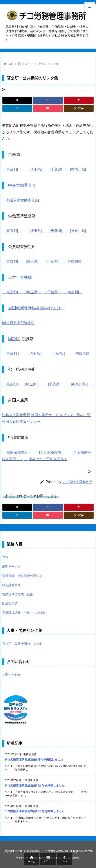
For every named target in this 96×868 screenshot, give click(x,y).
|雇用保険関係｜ (18, 452)
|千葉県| (56, 169)
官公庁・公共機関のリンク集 (40, 64)
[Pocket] (48, 108)
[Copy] (79, 108)
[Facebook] (48, 100)
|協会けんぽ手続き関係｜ (45, 459)
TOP (10, 64)
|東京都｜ (13, 353)
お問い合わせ (11, 675)
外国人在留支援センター (21, 422)
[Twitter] (17, 100)
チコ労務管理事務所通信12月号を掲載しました (34, 785)
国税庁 (14, 339)
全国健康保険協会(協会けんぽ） (36, 308)
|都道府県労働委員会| (22, 200)
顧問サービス (11, 567)
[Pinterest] (79, 100)
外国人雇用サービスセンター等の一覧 (61, 415)
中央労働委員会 (22, 185)
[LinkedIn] (17, 108)
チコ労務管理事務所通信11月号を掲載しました (34, 811)
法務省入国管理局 (16, 415)
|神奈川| (73, 292)
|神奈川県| (78, 169)
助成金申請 (10, 604)
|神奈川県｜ (80, 384)
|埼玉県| (36, 169)
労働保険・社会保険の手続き (22, 576)
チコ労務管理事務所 (77, 482)
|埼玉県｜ (36, 353)
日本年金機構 (20, 277)
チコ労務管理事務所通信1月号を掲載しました (34, 759)
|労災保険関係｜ (52, 452)
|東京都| (12, 169)
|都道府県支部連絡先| (19, 323)
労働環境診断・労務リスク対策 (24, 613)
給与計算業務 (11, 585)
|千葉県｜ (59, 353)
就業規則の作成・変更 (18, 594)
